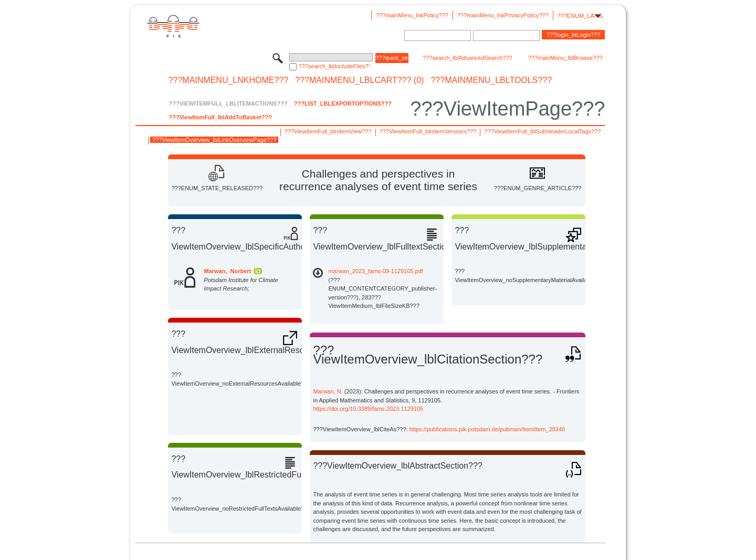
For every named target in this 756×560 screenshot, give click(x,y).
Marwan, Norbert (227, 271)
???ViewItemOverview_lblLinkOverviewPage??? (214, 140)
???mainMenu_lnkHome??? (229, 80)
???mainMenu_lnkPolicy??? (412, 15)
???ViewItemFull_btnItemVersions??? (428, 131)
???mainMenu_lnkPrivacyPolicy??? (503, 15)
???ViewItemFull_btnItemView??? (328, 131)
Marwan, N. (328, 391)
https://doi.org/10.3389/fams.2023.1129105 (368, 409)
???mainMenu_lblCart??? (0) (359, 80)
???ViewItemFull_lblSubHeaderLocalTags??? (543, 131)
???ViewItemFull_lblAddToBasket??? (220, 117)
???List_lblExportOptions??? (343, 103)
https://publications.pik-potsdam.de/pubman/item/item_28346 (487, 429)
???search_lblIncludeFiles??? (334, 66)
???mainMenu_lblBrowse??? (565, 58)
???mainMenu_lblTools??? (491, 80)
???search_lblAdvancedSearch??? (468, 58)
